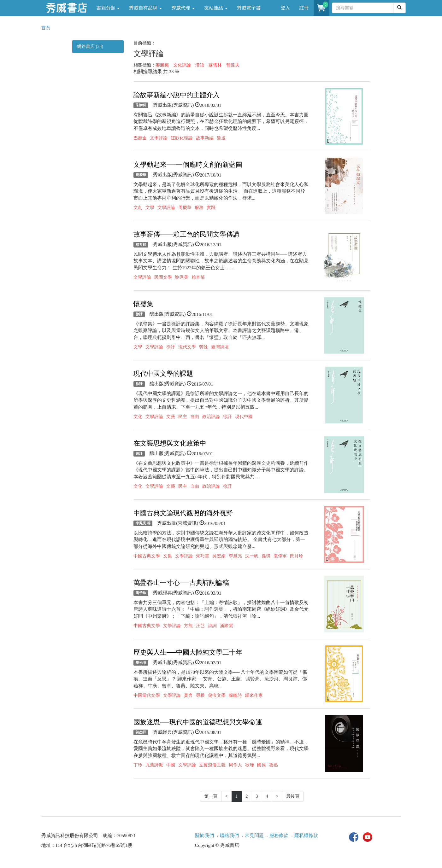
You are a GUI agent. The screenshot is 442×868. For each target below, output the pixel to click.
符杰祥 (141, 732)
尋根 (200, 695)
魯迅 (221, 138)
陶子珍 (141, 593)
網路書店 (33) (90, 47)
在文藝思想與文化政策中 (170, 443)
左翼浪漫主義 (212, 765)
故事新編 (205, 138)
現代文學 (187, 347)
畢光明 (141, 663)
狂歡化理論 (182, 138)
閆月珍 (297, 556)
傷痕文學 (217, 695)
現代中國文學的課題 (163, 374)
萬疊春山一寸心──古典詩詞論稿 (181, 583)
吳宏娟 (219, 556)
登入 (285, 8)
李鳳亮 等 (143, 523)
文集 (168, 556)
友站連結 (216, 8)
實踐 (211, 208)
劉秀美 (182, 277)
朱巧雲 (203, 556)
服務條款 (279, 836)
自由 (195, 417)
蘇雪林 (215, 65)
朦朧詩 (235, 695)
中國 (171, 765)
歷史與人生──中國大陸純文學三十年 (188, 652)
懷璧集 (143, 304)
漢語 (200, 65)
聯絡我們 (229, 836)
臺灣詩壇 (220, 347)
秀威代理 (183, 8)
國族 (262, 765)
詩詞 (212, 626)
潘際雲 (227, 626)
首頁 (46, 28)
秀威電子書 (249, 8)
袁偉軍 (280, 556)
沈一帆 (252, 556)
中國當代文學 (147, 695)
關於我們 (204, 836)
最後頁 (293, 796)
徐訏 (139, 314)
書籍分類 (108, 8)
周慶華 (141, 175)
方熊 (188, 626)
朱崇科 (141, 105)
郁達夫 (233, 65)
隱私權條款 (306, 836)
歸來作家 (254, 695)
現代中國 (244, 417)
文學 (150, 208)
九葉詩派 (154, 765)
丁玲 (138, 765)
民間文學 (163, 277)
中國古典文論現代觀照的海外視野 (183, 513)
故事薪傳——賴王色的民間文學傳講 (186, 234)
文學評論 (159, 138)
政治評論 (211, 417)
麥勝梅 (162, 65)
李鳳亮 (235, 556)
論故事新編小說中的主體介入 (177, 95)
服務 (199, 208)
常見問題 (254, 836)
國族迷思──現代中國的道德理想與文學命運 (198, 722)
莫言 (188, 695)
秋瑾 (250, 765)
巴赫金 (140, 138)
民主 (183, 417)
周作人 (235, 765)
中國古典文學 (147, 556)
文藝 (171, 417)
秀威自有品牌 (145, 8)
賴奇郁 (141, 245)
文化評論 (182, 65)
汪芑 (200, 626)
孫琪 (266, 556)
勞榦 (203, 347)
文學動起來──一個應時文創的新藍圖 (188, 165)
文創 (138, 208)
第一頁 (211, 796)
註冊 (304, 8)
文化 (138, 417)
